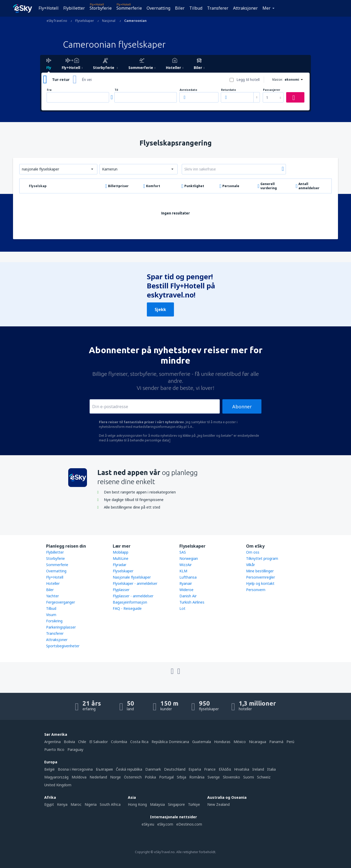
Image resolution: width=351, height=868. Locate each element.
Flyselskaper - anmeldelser (135, 583)
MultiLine (121, 558)
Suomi (249, 777)
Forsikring (54, 621)
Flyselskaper (123, 571)
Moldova (79, 777)
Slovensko (231, 777)
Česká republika (129, 769)
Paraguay (75, 749)
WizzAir (186, 565)
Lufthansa (188, 577)
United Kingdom (58, 785)
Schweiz (264, 777)
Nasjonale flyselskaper (132, 577)
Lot (182, 608)
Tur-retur (61, 80)
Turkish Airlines (192, 602)
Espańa (195, 769)
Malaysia (157, 804)
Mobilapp (121, 552)
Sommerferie (129, 8)
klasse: (278, 80)
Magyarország (56, 777)
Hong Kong (137, 804)
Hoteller (53, 583)
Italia (271, 769)
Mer (267, 8)
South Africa (110, 804)
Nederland (98, 777)
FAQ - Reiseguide (127, 608)
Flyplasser (121, 590)
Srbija (181, 777)
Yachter (52, 596)
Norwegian (189, 558)
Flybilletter (74, 8)
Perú (290, 742)
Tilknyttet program (262, 558)
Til (116, 90)
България (104, 769)
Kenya (62, 804)
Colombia (119, 742)
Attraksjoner (245, 8)
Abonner (242, 407)
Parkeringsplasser (61, 627)
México (240, 742)
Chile (82, 742)
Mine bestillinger (260, 571)
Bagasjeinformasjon (130, 602)
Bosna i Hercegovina (75, 769)
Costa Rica (139, 742)
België (49, 769)
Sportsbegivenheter (63, 646)
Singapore (176, 804)
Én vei (87, 80)
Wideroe (186, 590)
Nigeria (91, 804)
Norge (115, 777)
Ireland (258, 769)
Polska (150, 777)
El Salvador (99, 742)
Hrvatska (242, 769)
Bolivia (69, 742)
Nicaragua (258, 742)
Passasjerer (272, 90)
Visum (51, 615)
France (210, 769)
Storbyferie (101, 8)
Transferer (218, 8)
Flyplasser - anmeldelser (133, 596)
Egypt (49, 804)
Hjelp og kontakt (260, 583)
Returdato (228, 90)
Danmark (153, 769)
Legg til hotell (248, 80)
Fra (49, 90)
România (197, 777)
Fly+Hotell (49, 8)
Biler (180, 8)
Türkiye (194, 804)
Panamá (276, 742)
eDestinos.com (189, 824)
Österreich (133, 777)
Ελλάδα (225, 769)
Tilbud (196, 8)
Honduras (222, 742)
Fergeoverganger (61, 602)
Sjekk (160, 309)
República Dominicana (170, 742)
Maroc (76, 804)
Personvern (256, 590)
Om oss (253, 552)
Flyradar (120, 565)
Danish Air (188, 596)
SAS (183, 552)
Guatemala (202, 742)
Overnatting (158, 8)
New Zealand (218, 804)
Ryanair (186, 583)
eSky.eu (148, 824)
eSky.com (165, 824)
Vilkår (250, 565)
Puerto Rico (54, 749)
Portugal (166, 777)
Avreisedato (188, 90)
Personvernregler (261, 577)
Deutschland (175, 769)
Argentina (52, 742)
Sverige (214, 777)
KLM (183, 571)
